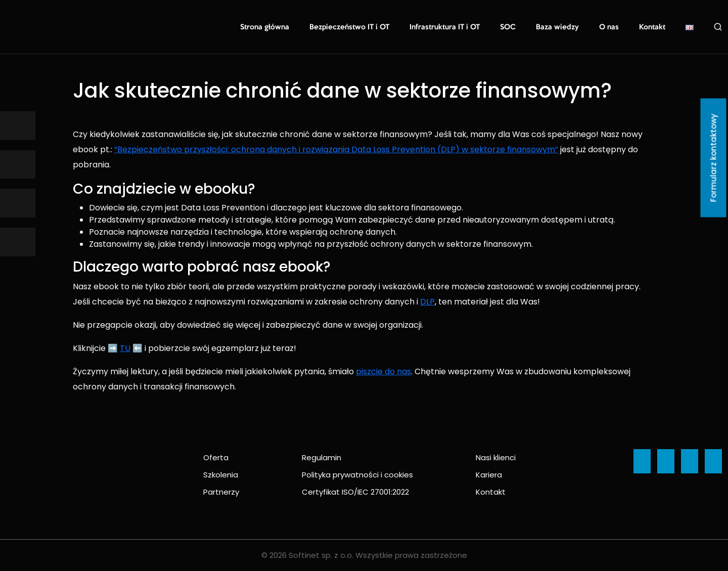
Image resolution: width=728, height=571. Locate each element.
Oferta (216, 457)
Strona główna (284, 27)
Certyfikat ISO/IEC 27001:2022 (355, 492)
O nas (612, 27)
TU (125, 348)
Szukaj (718, 27)
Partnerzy (221, 492)
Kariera (489, 475)
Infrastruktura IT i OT (455, 27)
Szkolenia (221, 475)
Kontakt (653, 27)
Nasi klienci (496, 457)
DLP (427, 302)
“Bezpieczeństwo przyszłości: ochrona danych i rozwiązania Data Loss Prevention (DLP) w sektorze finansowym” (336, 149)
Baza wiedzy (563, 27)
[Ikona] (18, 126)
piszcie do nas (383, 371)
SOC (516, 27)
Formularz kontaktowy (714, 158)
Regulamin (322, 457)
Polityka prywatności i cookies (357, 475)
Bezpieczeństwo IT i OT (364, 27)
